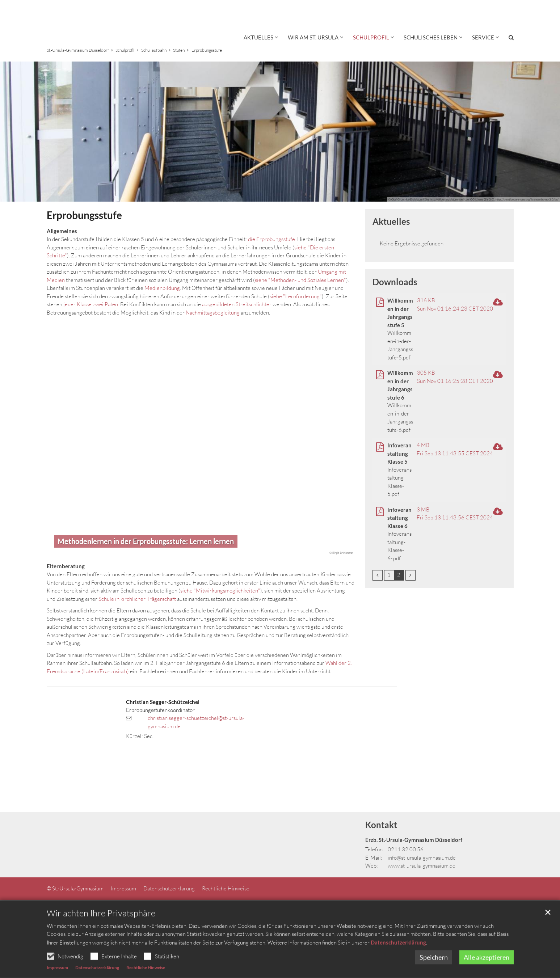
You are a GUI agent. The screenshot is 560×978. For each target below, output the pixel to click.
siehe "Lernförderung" (296, 296)
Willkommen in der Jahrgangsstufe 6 (400, 385)
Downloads (395, 282)
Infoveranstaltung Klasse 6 (399, 518)
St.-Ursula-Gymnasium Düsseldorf (78, 50)
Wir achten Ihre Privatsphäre (101, 928)
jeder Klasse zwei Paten (91, 304)
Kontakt (381, 825)
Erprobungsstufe (207, 50)
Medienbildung (162, 288)
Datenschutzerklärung (398, 957)
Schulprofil (125, 50)
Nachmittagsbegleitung (213, 313)
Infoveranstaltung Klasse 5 (399, 453)
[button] (261, 39)
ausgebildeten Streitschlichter (237, 304)
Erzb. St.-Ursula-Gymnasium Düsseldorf (414, 840)
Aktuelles (391, 221)
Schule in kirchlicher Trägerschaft (137, 599)
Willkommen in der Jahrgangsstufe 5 (400, 313)
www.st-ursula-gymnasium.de (422, 866)
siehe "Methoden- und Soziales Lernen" (300, 280)
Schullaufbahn (154, 50)
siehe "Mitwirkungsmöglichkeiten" (220, 591)
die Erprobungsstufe (271, 239)
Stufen (179, 50)
